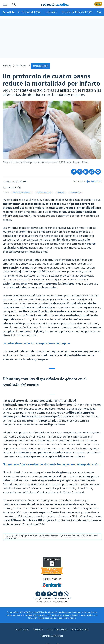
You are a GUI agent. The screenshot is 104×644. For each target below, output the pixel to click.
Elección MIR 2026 (31, 12)
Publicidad (37, 629)
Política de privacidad (56, 629)
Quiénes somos (22, 629)
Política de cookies (80, 629)
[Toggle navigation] (5, 4)
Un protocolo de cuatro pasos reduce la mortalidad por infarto (51, 79)
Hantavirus (51, 12)
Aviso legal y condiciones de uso (52, 601)
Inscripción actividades (52, 636)
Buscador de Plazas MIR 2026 (77, 12)
